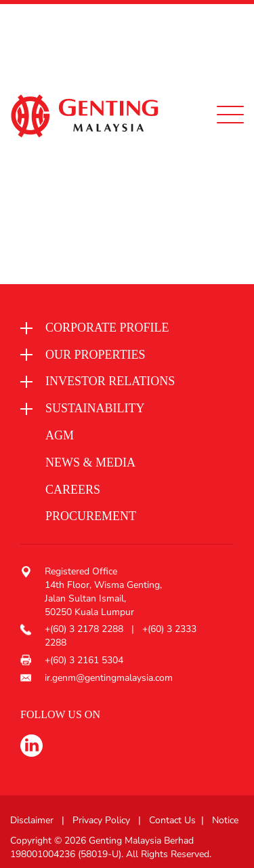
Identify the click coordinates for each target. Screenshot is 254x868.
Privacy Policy (101, 820)
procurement (91, 516)
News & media (90, 462)
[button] (122, 328)
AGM (60, 435)
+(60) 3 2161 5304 (84, 660)
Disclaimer (32, 820)
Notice (225, 820)
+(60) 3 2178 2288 (85, 629)
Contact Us (172, 820)
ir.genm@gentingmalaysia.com (109, 678)
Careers (73, 490)
